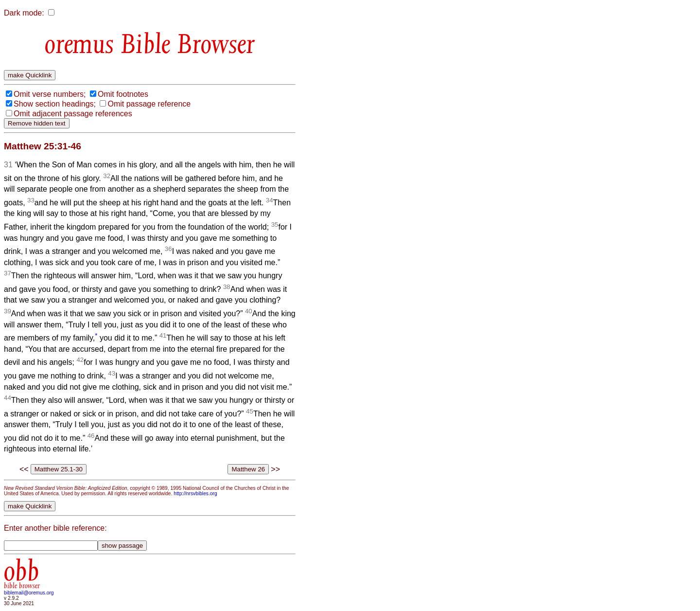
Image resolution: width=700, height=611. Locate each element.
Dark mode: (24, 13)
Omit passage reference (149, 104)
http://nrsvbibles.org (195, 494)
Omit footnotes (123, 94)
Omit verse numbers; (50, 94)
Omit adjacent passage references (73, 114)
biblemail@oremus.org (29, 593)
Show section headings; (55, 104)
